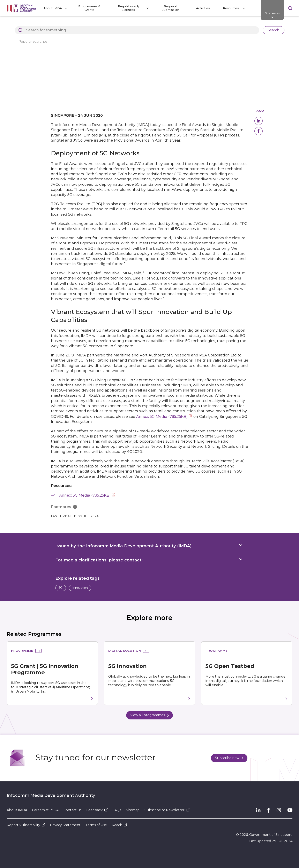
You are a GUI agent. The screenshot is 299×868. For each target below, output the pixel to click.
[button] (259, 121)
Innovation (80, 588)
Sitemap (133, 810)
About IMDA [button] (53, 8)
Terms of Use (96, 825)
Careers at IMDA (45, 810)
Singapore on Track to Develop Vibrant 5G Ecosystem (198, 23)
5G (61, 588)
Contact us (72, 810)
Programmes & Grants (89, 8)
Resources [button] (231, 8)
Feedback (97, 810)
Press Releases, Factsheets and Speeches (118, 23)
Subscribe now (229, 758)
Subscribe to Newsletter (167, 810)
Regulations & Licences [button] (128, 8)
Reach (119, 825)
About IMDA (17, 810)
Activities (203, 8)
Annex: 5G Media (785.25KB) (162, 417)
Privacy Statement (65, 825)
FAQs (117, 810)
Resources (71, 23)
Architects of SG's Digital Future (31, 23)
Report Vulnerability (26, 825)
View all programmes (149, 715)
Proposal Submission (170, 8)
